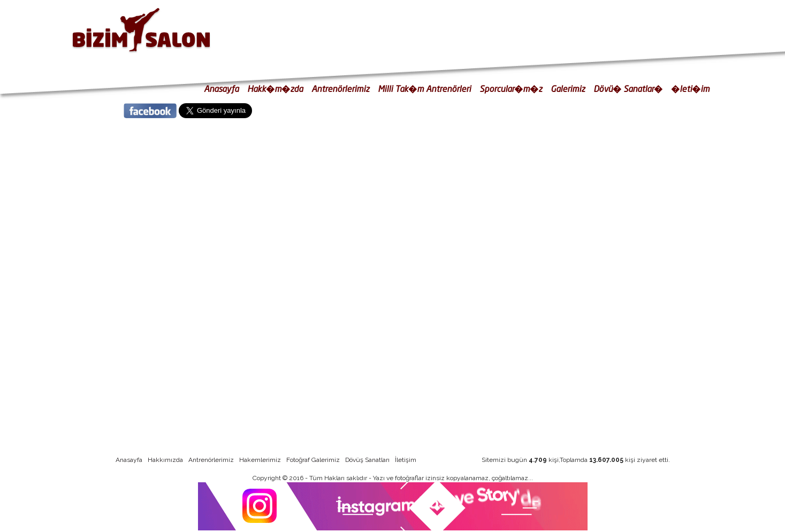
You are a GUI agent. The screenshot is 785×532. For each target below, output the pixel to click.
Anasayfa (221, 88)
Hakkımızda (165, 460)
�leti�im (690, 88)
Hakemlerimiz (260, 460)
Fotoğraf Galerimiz (313, 460)
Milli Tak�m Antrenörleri (424, 88)
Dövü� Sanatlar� (628, 88)
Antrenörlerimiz (340, 88)
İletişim (406, 460)
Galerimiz (568, 88)
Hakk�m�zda (275, 88)
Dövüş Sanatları (367, 460)
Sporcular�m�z (511, 88)
